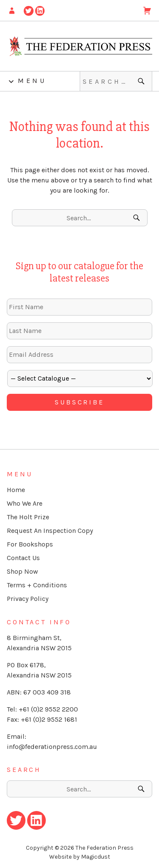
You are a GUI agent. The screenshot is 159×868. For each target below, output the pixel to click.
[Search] (142, 81)
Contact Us (23, 558)
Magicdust (96, 857)
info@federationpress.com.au (52, 747)
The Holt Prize (28, 517)
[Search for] (116, 81)
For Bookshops (30, 544)
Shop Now (22, 571)
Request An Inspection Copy (50, 531)
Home (16, 490)
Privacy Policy (28, 599)
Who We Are (25, 503)
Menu (32, 81)
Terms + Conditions (37, 585)
